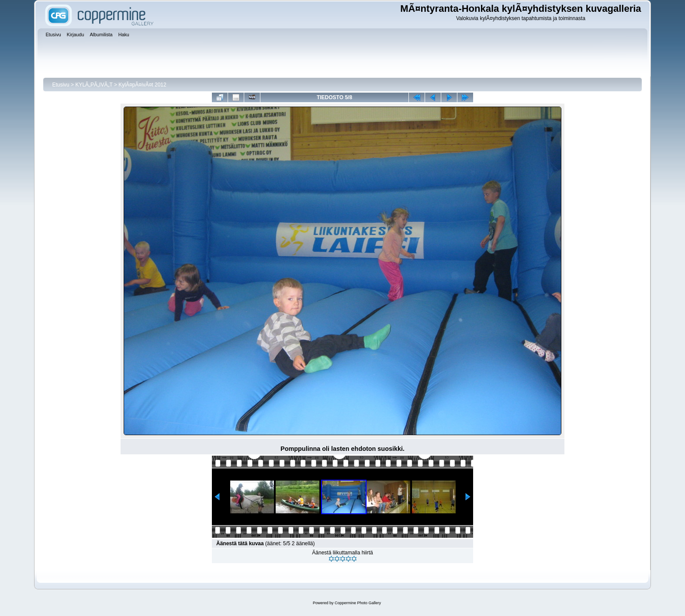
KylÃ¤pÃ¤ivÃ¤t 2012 (142, 85)
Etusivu (61, 85)
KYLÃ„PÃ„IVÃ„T (94, 85)
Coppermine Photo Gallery (358, 603)
